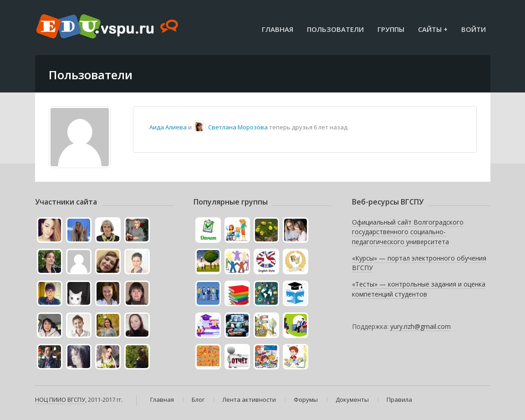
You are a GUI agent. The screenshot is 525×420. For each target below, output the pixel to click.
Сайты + (433, 29)
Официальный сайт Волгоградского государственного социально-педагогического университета (408, 232)
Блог (198, 400)
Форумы (306, 400)
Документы (352, 400)
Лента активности (249, 400)
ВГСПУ (76, 400)
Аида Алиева (168, 127)
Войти (474, 29)
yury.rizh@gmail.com (421, 326)
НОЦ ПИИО (51, 400)
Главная (278, 29)
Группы (391, 29)
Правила (399, 400)
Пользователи (335, 29)
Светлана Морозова (238, 127)
